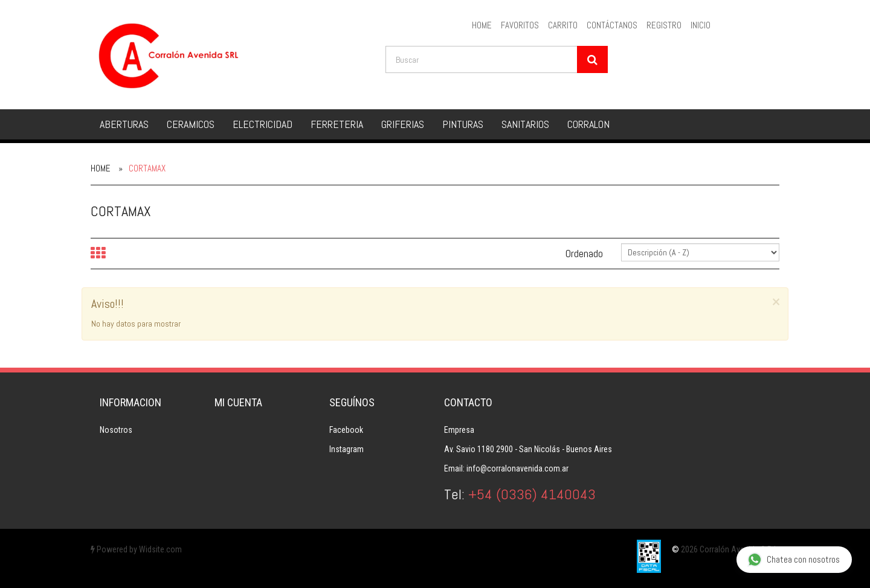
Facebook (346, 430)
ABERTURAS (124, 124)
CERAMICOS (191, 124)
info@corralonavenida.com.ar (517, 468)
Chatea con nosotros (794, 560)
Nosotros (116, 430)
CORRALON (588, 124)
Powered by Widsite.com (136, 549)
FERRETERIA (337, 124)
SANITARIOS (525, 124)
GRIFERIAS (403, 124)
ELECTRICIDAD (263, 124)
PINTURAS (463, 124)
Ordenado (584, 253)
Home (101, 168)
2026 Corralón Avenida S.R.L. (730, 549)
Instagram (346, 449)
